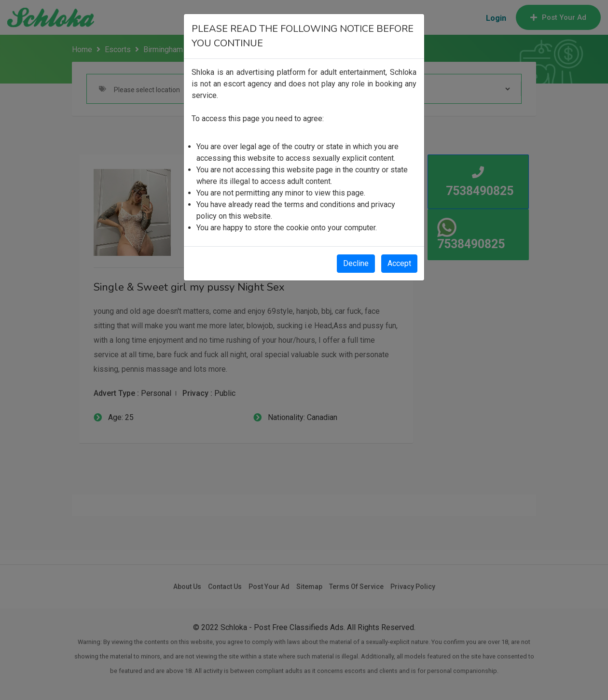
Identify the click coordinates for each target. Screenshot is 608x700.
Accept (399, 263)
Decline (356, 263)
